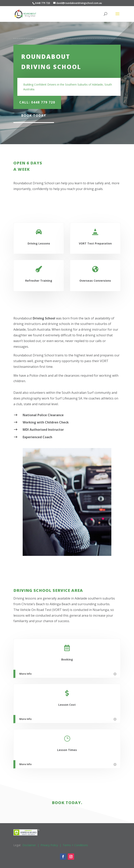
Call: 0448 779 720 (37, 102)
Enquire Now (102, 204)
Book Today (34, 115)
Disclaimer (29, 845)
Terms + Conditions (75, 845)
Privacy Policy (49, 845)
